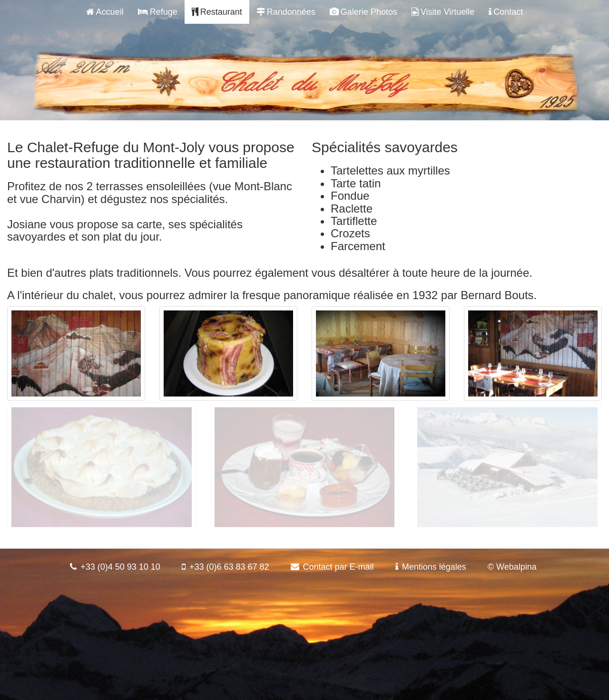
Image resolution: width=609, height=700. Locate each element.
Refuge (158, 12)
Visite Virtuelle (443, 12)
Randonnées (286, 12)
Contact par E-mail (339, 567)
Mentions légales (434, 567)
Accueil (105, 12)
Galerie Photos (363, 12)
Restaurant (217, 12)
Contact (506, 12)
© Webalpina (512, 567)
